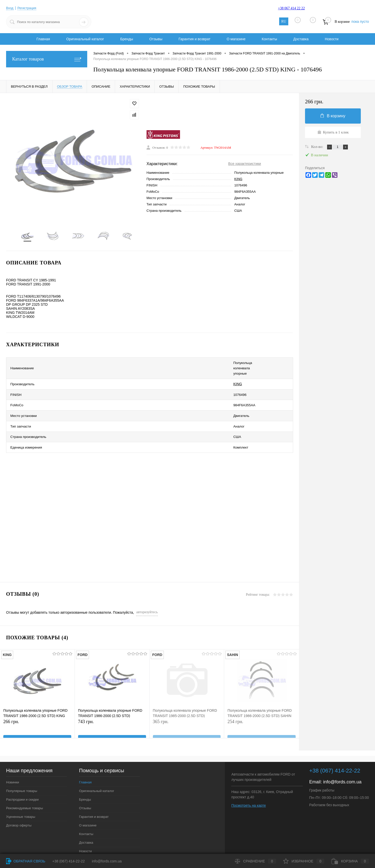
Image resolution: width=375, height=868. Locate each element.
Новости (332, 39)
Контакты (269, 39)
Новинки (13, 759)
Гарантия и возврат (194, 39)
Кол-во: (318, 147)
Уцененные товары (21, 793)
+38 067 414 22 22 (291, 8)
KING (238, 180)
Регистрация (29, 8)
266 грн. (37, 708)
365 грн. (187, 708)
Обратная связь (26, 861)
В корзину (333, 116)
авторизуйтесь (147, 589)
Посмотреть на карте (248, 782)
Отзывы (156, 39)
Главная (43, 39)
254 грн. (262, 708)
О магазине (236, 39)
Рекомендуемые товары (25, 785)
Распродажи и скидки (22, 776)
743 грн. (112, 708)
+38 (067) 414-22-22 (68, 861)
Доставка (301, 39)
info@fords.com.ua (342, 759)
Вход (10, 8)
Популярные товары (22, 768)
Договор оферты (19, 802)
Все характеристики (245, 165)
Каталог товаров (47, 59)
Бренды (127, 39)
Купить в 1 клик (333, 132)
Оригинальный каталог (85, 39)
